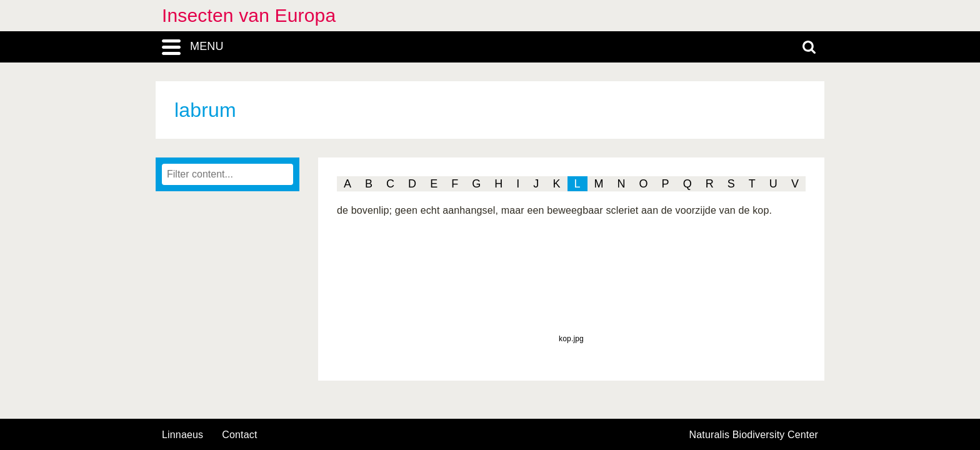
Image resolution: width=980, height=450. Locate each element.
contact (239, 435)
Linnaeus (182, 435)
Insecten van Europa (249, 15)
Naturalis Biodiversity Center (754, 435)
